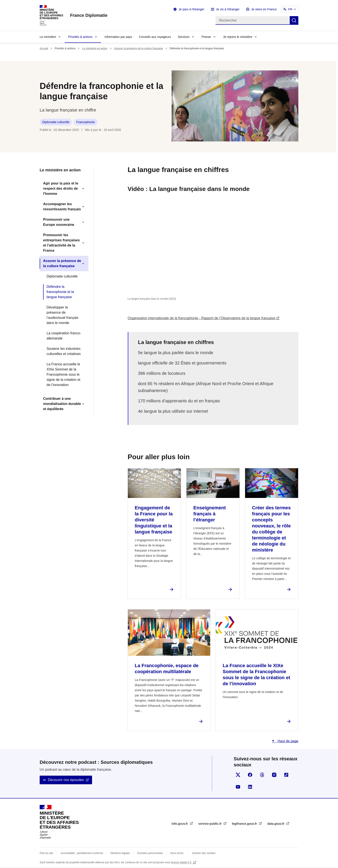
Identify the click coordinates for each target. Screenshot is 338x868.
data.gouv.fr (276, 824)
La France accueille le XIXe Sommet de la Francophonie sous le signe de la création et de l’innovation (63, 374)
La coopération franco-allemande (64, 336)
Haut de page (287, 741)
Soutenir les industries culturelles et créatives (64, 351)
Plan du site (46, 853)
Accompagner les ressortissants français (62, 207)
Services (184, 37)
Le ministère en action (95, 48)
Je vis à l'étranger (228, 9)
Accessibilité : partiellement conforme (82, 853)
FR (290, 9)
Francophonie (86, 122)
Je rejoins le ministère (238, 37)
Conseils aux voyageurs (155, 37)
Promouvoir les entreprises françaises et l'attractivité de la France (61, 243)
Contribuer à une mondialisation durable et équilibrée (62, 404)
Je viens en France (264, 9)
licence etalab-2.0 (182, 862)
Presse (206, 37)
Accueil (44, 48)
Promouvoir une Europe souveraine (59, 222)
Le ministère (48, 37)
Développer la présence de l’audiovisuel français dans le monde (63, 315)
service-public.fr (210, 824)
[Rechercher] (253, 20)
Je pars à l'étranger (191, 9)
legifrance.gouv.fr (245, 824)
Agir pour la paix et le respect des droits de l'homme (61, 188)
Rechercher (294, 20)
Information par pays (118, 37)
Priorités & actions (80, 37)
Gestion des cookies (204, 853)
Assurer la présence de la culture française (138, 48)
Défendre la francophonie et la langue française (60, 292)
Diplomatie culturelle (56, 122)
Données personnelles (150, 853)
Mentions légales (120, 853)
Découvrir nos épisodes (66, 780)
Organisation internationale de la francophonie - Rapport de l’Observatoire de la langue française (201, 318)
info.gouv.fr (180, 824)
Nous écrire (177, 853)
